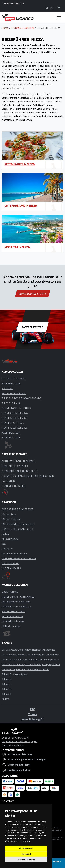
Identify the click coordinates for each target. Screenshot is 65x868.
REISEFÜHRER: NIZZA (14, 611)
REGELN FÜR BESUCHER (15, 466)
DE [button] (52, 8)
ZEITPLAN (7, 388)
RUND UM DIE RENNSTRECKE (18, 529)
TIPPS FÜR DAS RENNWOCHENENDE (21, 398)
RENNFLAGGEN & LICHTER (17, 408)
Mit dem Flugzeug (11, 519)
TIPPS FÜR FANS (11, 403)
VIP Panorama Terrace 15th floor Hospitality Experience (31, 655)
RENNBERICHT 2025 (13, 423)
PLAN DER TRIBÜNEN (14, 486)
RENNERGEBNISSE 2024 (15, 418)
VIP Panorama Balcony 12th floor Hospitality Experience (31, 664)
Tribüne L (7, 684)
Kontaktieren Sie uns (32, 294)
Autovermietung (10, 539)
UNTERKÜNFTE (10, 563)
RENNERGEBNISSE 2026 (15, 413)
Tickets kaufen (32, 327)
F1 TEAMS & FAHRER (13, 379)
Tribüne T (7, 694)
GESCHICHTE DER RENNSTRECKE (20, 471)
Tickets (32, 714)
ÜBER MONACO (10, 592)
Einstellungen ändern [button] (26, 860)
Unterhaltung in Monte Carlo (17, 606)
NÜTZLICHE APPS (11, 568)
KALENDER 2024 (11, 438)
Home (5, 28)
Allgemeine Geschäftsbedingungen (19, 741)
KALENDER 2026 (11, 383)
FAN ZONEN (8, 481)
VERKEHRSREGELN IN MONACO (19, 558)
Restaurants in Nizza (20, 164)
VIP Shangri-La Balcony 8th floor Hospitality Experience (30, 659)
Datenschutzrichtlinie (13, 745)
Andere (5, 699)
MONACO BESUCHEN (23, 28)
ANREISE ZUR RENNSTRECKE (18, 509)
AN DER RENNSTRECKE (14, 553)
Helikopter (7, 549)
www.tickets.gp (32, 719)
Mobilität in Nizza (17, 247)
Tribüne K (7, 679)
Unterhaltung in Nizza (21, 205)
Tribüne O (7, 689)
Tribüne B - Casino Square (15, 674)
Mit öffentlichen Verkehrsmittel (18, 524)
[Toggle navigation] (59, 18)
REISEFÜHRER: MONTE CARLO (18, 597)
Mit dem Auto (9, 514)
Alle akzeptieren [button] (26, 848)
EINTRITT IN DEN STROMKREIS (19, 461)
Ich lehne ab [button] (26, 854)
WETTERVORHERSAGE (14, 393)
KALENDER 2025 (11, 433)
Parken (5, 534)
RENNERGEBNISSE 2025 (15, 428)
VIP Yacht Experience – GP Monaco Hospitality (26, 669)
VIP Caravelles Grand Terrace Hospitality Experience (28, 650)
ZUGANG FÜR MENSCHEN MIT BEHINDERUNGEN (28, 476)
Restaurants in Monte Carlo (16, 602)
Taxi (4, 544)
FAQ (33, 709)
